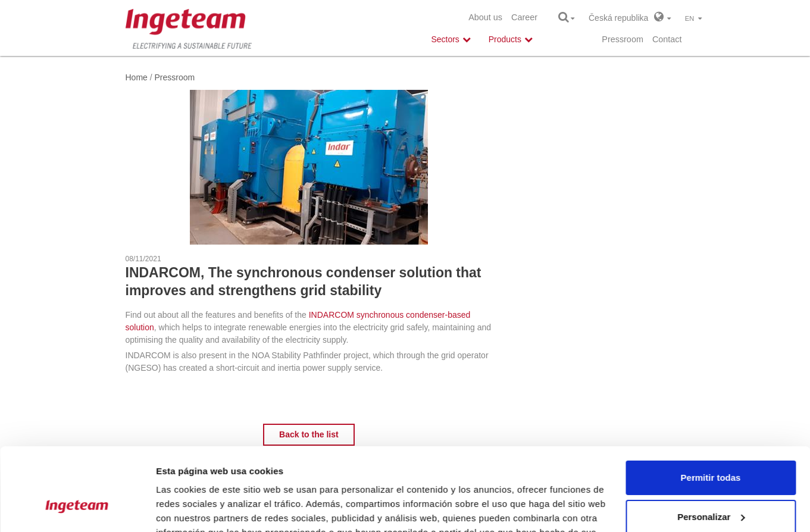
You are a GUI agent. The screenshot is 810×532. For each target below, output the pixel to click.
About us (485, 17)
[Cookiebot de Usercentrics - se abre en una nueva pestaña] (77, 509)
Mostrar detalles (191, 508)
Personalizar (711, 445)
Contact (667, 39)
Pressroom (623, 39)
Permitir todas (711, 407)
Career (524, 17)
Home (137, 77)
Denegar (711, 485)
